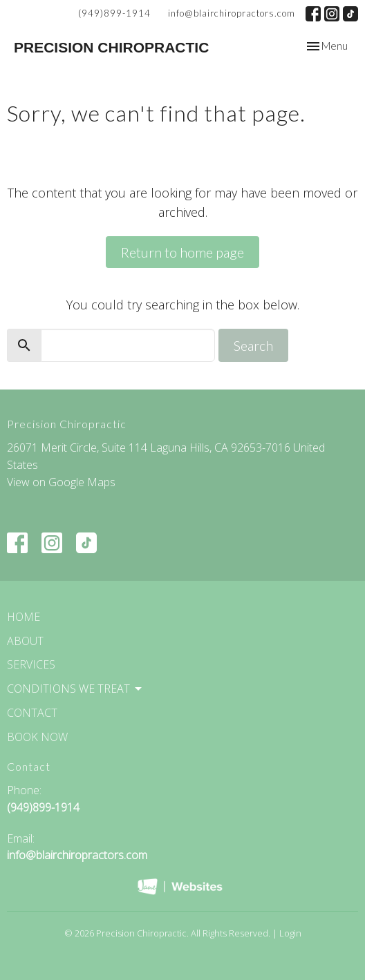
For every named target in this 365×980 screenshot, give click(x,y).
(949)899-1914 (114, 13)
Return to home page (182, 252)
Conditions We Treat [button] (75, 689)
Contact (32, 713)
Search (253, 345)
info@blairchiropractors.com (232, 13)
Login (290, 933)
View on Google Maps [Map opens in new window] (61, 482)
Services (31, 664)
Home (24, 617)
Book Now (37, 737)
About (25, 641)
